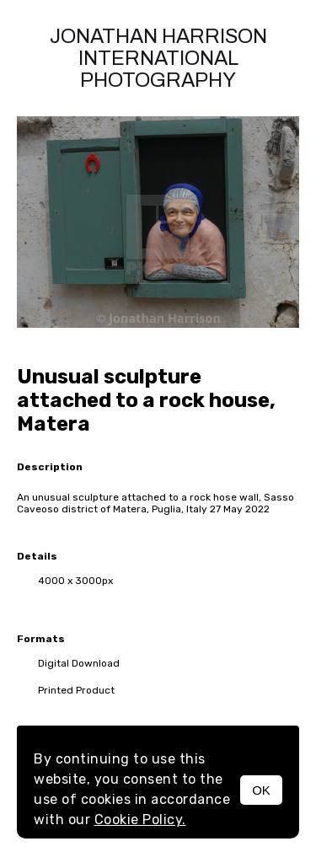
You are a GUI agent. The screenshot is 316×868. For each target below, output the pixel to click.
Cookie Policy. (140, 820)
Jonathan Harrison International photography (158, 58)
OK (261, 790)
